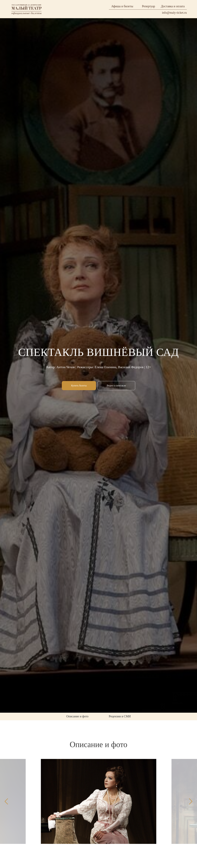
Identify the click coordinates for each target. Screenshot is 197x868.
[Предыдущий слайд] (6, 801)
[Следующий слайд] (191, 801)
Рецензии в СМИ (120, 716)
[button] (116, 386)
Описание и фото (77, 716)
